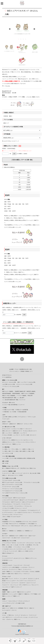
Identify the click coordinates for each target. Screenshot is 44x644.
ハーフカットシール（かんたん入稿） (11, 386)
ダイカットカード (6, 429)
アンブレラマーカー (26, 504)
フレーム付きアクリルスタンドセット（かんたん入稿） (15, 493)
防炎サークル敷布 (6, 574)
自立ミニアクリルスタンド (29, 502)
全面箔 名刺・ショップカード (20, 433)
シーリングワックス (18, 617)
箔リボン (14, 543)
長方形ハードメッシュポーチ (9, 581)
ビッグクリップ (31, 549)
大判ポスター (5, 424)
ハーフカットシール (20, 442)
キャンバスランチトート (30, 581)
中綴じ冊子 (30, 396)
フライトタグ (26, 565)
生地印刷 (37, 572)
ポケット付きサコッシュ (25, 585)
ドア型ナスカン (11, 615)
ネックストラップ (13, 569)
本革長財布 (21, 608)
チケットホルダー (33, 522)
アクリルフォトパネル (7, 515)
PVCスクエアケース (14, 524)
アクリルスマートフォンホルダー (10, 510)
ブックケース (21, 405)
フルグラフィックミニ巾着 (8, 567)
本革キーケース (14, 608)
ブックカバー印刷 (6, 405)
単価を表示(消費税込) (8, 167)
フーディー (16, 579)
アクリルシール (28, 506)
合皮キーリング (6, 608)
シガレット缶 (9, 545)
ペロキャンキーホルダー (8, 506)
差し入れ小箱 (33, 473)
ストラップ (18, 615)
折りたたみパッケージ (13, 475)
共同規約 (23, 371)
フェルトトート (6, 585)
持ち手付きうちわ (25, 468)
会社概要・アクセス (14, 369)
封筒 (3, 463)
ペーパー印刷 (5, 458)
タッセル (25, 617)
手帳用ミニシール (16, 444)
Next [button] (34, 29)
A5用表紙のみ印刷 (31, 458)
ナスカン (4, 615)
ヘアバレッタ (5, 551)
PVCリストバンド (6, 526)
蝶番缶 (4, 545)
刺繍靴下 (4, 592)
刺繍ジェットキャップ (7, 596)
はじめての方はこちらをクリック (11, 141)
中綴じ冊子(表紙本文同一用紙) (9, 398)
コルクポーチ (22, 583)
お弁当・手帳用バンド (7, 572)
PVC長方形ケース (23, 524)
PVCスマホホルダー (16, 526)
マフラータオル (25, 572)
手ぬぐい (20, 569)
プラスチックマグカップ (24, 601)
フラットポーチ (20, 581)
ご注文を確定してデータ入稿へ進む (22, 160)
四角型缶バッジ (13, 531)
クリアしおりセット (22, 417)
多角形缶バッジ (21, 531)
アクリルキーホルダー (7, 498)
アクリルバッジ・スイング (21, 508)
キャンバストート (6, 583)
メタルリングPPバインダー (35, 526)
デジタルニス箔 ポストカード (30, 431)
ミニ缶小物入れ (29, 545)
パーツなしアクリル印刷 (8, 508)
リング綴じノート (6, 449)
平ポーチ (26, 608)
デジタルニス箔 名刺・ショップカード (11, 435)
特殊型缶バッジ (29, 531)
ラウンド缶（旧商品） (7, 547)
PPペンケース (25, 526)
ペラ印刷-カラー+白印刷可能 (21, 410)
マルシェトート (35, 585)
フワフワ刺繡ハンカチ (36, 594)
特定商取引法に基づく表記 (26, 369)
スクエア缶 (22, 545)
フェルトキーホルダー (7, 565)
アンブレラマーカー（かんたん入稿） (11, 487)
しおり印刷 (5, 417)
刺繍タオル (27, 594)
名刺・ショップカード (7, 433)
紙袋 (13, 473)
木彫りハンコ (21, 551)
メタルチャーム (10, 619)
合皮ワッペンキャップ (16, 587)
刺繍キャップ (16, 596)
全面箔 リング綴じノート (28, 449)
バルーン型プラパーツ (7, 617)
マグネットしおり (32, 417)
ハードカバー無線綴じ (22, 396)
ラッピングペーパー (7, 473)
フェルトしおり (6, 419)
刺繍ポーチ (21, 594)
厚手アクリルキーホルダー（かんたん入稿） (13, 482)
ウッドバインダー (13, 551)
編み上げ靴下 (5, 579)
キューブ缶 (38, 543)
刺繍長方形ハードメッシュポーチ (10, 594)
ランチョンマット (27, 569)
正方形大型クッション (7, 560)
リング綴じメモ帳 (6, 451)
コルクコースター (6, 538)
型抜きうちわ (33, 468)
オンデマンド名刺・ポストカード (29, 435)
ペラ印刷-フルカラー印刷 (8, 410)
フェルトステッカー (18, 565)
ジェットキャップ (6, 587)
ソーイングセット (17, 547)
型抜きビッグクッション (31, 558)
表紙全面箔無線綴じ (7, 393)
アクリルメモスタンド (7, 504)
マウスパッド (26, 574)
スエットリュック (14, 585)
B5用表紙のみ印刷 (21, 458)
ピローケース (26, 473)
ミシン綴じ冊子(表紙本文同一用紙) (10, 400)
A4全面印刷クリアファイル (9, 522)
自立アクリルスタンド (16, 502)
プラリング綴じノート (16, 449)
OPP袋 (21, 475)
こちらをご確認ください (33, 97)
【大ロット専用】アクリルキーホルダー (11, 517)
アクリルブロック (37, 512)
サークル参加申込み (7, 377)
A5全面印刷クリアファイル (22, 522)
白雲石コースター (24, 536)
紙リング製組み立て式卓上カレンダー (11, 468)
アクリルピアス (17, 504)
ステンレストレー (30, 543)
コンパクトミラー (21, 543)
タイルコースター (25, 538)
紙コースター (5, 536)
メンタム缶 (16, 545)
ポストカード (29, 429)
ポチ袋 (7, 463)
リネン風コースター (16, 538)
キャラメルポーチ (6, 610)
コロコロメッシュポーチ (33, 579)
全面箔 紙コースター (14, 536)
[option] (22, 28)
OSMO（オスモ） (29, 551)
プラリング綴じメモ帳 (16, 451)
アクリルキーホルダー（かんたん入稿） (11, 480)
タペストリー (5, 569)
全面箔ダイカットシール (17, 440)
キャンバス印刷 (26, 547)
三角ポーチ (32, 608)
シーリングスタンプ (7, 543)
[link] (22, 632)
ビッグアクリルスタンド (8, 512)
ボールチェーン (25, 615)
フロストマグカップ (13, 601)
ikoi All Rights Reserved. (24, 634)
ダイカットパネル (28, 424)
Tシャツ (11, 579)
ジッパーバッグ (19, 473)
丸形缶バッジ (5, 531)
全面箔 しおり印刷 (12, 417)
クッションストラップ (7, 558)
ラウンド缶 (36, 545)
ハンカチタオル (24, 567)
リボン (4, 619)
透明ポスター (20, 424)
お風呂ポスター (13, 424)
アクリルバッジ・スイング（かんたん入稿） (13, 489)
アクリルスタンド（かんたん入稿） (32, 482)
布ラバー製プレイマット (17, 574)
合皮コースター (32, 536)
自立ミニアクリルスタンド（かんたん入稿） (13, 485)
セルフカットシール (28, 440)
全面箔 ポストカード (17, 431)
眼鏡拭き (17, 567)
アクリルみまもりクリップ (34, 510)
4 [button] (26, 39)
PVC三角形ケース (33, 524)
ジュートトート (15, 583)
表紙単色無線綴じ (16, 393)
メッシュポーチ (23, 579)
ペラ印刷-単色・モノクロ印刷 (9, 412)
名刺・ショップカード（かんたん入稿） (27, 382)
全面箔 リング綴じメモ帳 (28, 451)
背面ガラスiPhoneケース (8, 553)
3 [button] (23, 39)
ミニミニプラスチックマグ (8, 603)
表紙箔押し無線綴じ (31, 391)
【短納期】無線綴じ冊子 (20, 391)
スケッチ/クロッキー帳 (8, 453)
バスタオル (32, 572)
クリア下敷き (5, 524)
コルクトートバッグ (31, 583)
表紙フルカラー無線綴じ (8, 391)
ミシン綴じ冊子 (21, 398)
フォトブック (22, 400)
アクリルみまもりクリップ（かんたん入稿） (13, 491)
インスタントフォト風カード (18, 429)
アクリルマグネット (19, 506)
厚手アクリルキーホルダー (20, 498)
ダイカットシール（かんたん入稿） (25, 384)
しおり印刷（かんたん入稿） (9, 384)
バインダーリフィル (33, 617)
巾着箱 (39, 473)
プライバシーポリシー (15, 371)
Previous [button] (10, 29)
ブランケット (31, 567)
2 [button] (21, 39)
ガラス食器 (18, 603)
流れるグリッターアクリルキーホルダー (29, 500)
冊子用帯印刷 (14, 405)
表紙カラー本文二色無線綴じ (9, 396)
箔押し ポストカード (7, 431)
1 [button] (18, 39)
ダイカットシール (6, 440)
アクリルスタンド (6, 502)
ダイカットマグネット (31, 442)
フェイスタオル (17, 572)
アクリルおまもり (23, 510)
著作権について (29, 371)
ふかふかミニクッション (19, 558)
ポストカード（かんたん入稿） (9, 382)
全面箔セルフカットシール (8, 442)
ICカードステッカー (7, 444)
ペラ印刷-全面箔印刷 (22, 412)
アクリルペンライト (18, 515)
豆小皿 (23, 603)
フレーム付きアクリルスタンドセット (23, 512)
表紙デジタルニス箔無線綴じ (28, 393)
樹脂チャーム (17, 619)
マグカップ (5, 601)
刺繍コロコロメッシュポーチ (24, 592)
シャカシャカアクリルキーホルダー (10, 500)
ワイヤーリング (33, 615)
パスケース (14, 610)
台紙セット (5, 475)
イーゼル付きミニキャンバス (9, 549)
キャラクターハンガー (22, 549)
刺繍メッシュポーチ (12, 592)
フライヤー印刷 (13, 458)
